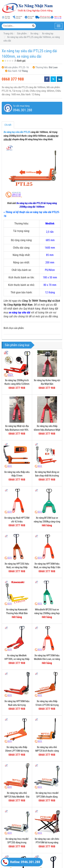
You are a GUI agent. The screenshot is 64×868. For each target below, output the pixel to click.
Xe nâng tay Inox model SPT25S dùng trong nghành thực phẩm (17, 843)
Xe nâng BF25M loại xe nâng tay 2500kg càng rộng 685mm (47, 521)
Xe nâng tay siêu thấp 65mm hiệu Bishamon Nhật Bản (47, 430)
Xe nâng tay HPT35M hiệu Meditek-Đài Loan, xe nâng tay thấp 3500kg (47, 659)
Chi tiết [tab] (8, 125)
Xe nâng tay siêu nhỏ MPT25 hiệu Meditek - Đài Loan (17, 797)
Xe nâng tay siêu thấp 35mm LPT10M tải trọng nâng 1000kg (17, 751)
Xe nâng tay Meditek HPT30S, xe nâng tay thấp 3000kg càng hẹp (17, 659)
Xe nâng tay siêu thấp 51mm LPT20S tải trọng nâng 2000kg (47, 705)
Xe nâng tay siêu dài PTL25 (17, 132)
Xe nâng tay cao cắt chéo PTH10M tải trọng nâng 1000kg (47, 816)
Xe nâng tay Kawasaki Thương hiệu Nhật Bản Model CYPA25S (17, 613)
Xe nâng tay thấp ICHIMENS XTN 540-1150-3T (47, 835)
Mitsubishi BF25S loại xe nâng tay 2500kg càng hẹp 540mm (47, 613)
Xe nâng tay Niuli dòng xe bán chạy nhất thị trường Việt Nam (47, 476)
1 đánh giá (20, 61)
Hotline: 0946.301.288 (21, 862)
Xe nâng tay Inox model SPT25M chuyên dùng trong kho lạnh (47, 797)
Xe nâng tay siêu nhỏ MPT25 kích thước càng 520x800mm (47, 751)
